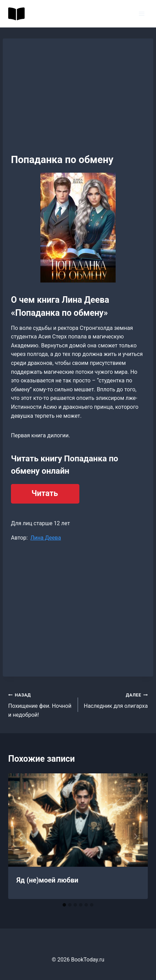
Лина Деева (46, 538)
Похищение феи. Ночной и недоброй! (40, 704)
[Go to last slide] (21, 836)
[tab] (64, 905)
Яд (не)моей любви (47, 880)
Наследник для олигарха (116, 700)
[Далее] (135, 836)
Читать (45, 493)
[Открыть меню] (141, 14)
